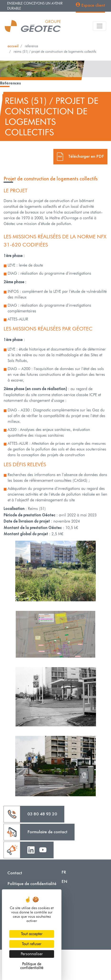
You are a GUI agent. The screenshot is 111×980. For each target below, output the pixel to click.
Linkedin (31, 850)
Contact (15, 873)
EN (64, 881)
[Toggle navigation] (100, 26)
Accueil (13, 46)
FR (64, 872)
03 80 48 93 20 (42, 814)
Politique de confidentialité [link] (32, 966)
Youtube (43, 850)
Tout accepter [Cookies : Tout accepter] (32, 934)
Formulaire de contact (47, 832)
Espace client (93, 5)
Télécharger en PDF (86, 156)
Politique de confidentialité (32, 883)
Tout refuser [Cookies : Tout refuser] (32, 944)
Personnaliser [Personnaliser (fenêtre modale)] (32, 954)
